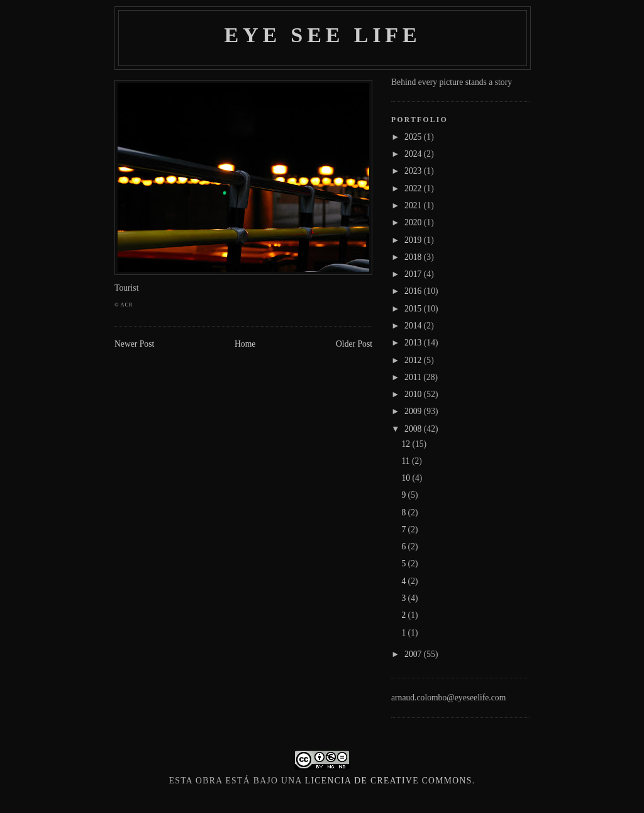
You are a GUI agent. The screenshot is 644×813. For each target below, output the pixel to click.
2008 (414, 429)
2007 (414, 654)
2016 (414, 291)
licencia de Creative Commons (389, 781)
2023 (414, 171)
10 (407, 478)
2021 (414, 205)
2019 (414, 240)
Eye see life (322, 35)
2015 (414, 309)
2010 (414, 394)
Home (245, 344)
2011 (414, 377)
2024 (414, 154)
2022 (414, 188)
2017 (414, 274)
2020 (414, 222)
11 (407, 461)
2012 (414, 360)
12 (407, 444)
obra (209, 781)
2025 (414, 137)
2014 (414, 326)
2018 (414, 257)
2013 (414, 343)
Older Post (354, 344)
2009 (414, 411)
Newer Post (134, 344)
